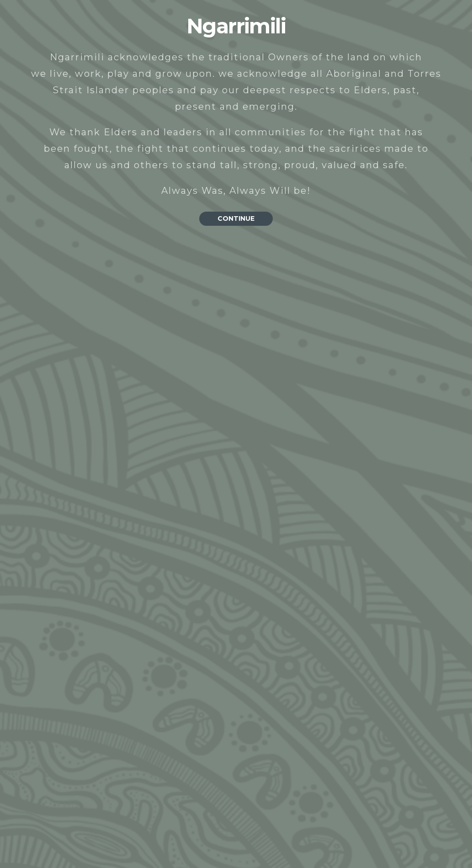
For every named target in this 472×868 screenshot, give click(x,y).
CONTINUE (236, 218)
